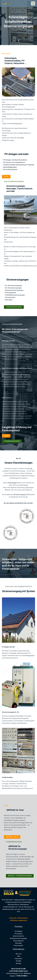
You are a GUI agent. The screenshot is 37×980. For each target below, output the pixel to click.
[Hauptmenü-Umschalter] (33, 3)
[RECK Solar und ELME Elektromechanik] (7, 3)
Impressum (18, 959)
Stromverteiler (18, 946)
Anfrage (18, 963)
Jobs (18, 956)
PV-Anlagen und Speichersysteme (15, 160)
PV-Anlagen (19, 931)
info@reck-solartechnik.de (19, 918)
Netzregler (19, 943)
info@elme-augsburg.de (19, 920)
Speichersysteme (19, 936)
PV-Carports (19, 934)
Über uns (19, 954)
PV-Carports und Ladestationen (14, 162)
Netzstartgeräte (11, 293)
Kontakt (18, 961)
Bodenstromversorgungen (14, 290)
